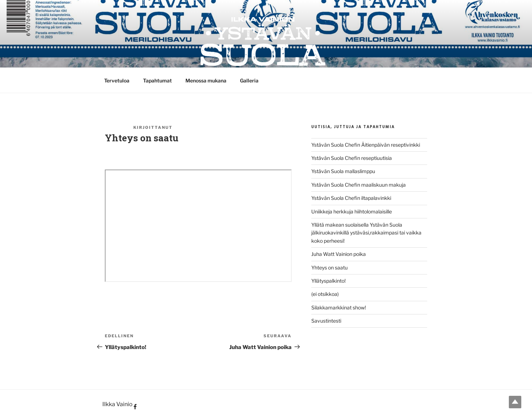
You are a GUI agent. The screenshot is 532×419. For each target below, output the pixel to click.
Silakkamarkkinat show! (339, 307)
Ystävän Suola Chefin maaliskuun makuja (359, 185)
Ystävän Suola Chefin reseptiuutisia (352, 158)
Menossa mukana (206, 80)
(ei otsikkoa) (325, 294)
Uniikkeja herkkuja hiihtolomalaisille (352, 211)
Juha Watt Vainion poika (339, 254)
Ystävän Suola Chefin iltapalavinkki (351, 198)
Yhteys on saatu (329, 267)
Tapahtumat (157, 80)
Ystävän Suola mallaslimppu (343, 171)
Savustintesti (326, 321)
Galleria (249, 80)
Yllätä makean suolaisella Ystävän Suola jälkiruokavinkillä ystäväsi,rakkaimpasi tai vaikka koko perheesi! (366, 233)
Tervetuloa (117, 80)
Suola (183, 127)
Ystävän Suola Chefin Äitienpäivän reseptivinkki (366, 145)
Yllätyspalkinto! (328, 281)
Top (515, 402)
